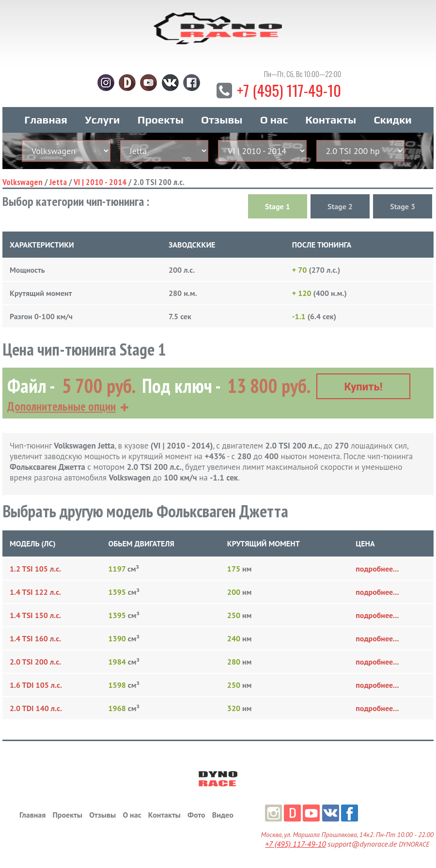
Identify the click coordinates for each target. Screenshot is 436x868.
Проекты (161, 121)
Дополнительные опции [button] (62, 406)
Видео (223, 815)
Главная (46, 121)
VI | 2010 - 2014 (100, 183)
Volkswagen (23, 183)
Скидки (392, 121)
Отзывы (222, 121)
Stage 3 (403, 207)
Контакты (331, 121)
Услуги (102, 121)
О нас (274, 121)
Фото (196, 815)
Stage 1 (278, 207)
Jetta (58, 183)
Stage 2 (340, 207)
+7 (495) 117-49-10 (289, 91)
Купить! (364, 387)
